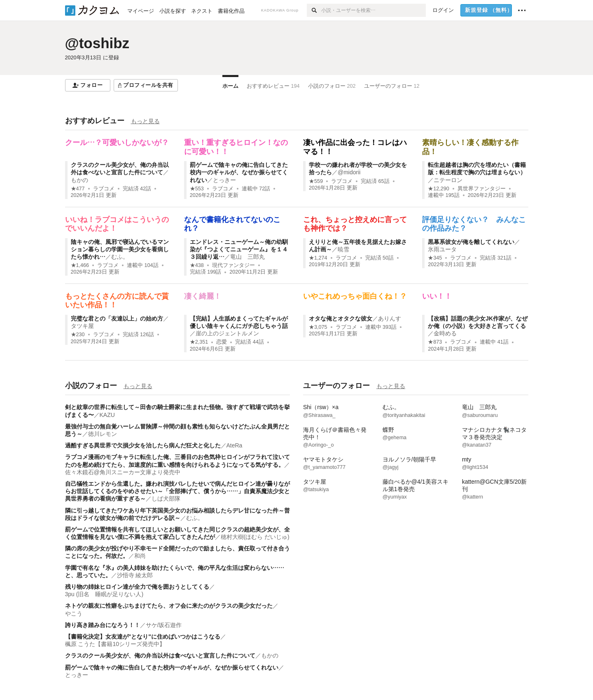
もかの (79, 180)
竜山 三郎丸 (247, 257)
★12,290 (439, 189)
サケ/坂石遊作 (164, 625)
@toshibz (97, 43)
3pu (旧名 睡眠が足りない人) (104, 594)
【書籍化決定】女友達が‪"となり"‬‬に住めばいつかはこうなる (143, 637)
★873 (435, 342)
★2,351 (199, 342)
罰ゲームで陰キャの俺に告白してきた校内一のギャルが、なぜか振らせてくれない (239, 172)
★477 (78, 189)
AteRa (235, 445)
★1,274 (318, 258)
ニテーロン (448, 180)
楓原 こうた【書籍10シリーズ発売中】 (115, 644)
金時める (445, 333)
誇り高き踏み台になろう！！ (103, 625)
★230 (78, 335)
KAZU (107, 415)
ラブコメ (104, 189)
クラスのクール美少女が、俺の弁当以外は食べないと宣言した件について (160, 656)
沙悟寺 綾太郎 (135, 575)
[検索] (314, 10)
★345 (435, 258)
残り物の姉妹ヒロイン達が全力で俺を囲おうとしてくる (137, 587)
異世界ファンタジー (482, 189)
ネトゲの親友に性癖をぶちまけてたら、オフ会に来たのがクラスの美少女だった (169, 606)
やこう (74, 613)
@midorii (349, 172)
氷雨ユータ (442, 249)
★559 (316, 181)
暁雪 (343, 249)
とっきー (224, 180)
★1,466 (80, 265)
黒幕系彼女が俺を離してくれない (471, 242)
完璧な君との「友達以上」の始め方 (117, 318)
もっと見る (145, 121)
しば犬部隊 (166, 499)
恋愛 (222, 342)
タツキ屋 (82, 326)
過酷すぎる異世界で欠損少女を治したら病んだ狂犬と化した (143, 445)
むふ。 (120, 257)
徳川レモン (103, 434)
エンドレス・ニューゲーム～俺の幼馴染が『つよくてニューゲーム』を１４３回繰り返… (239, 249)
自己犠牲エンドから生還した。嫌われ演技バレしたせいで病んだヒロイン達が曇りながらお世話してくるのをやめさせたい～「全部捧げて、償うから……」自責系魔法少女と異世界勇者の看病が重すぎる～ (177, 491)
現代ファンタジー (233, 265)
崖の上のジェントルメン (227, 333)
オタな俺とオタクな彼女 (341, 318)
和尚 (140, 556)
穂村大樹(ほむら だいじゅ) (255, 537)
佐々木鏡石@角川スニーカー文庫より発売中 (123, 472)
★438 (197, 265)
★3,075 (318, 327)
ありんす (390, 318)
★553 (197, 189)
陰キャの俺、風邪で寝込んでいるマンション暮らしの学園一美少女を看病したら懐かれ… (120, 249)
